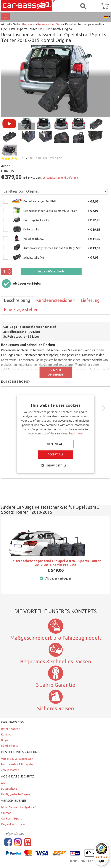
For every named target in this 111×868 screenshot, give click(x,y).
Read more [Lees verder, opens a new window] (76, 433)
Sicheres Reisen (56, 708)
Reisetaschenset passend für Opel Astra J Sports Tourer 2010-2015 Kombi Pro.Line (55, 563)
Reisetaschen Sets (50, 24)
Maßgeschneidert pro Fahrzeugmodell (55, 638)
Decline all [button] (56, 444)
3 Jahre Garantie (56, 685)
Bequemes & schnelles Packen (56, 661)
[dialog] (55, 434)
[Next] (103, 408)
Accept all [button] (56, 454)
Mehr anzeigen (56, 372)
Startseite (28, 24)
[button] (56, 465)
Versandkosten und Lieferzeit (60, 178)
